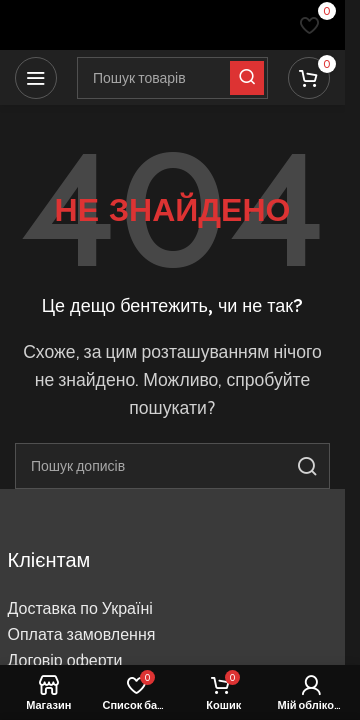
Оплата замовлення (82, 634)
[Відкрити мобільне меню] (36, 78)
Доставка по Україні (80, 608)
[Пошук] (172, 466)
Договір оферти (65, 660)
